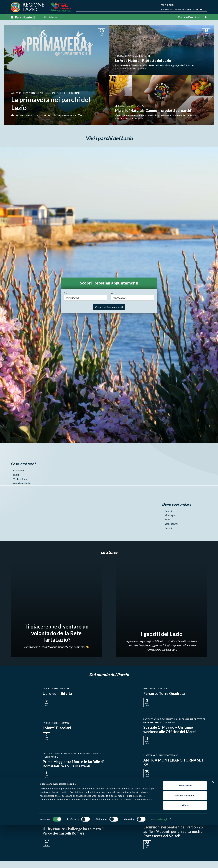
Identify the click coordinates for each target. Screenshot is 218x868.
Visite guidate (20, 479)
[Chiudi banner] (213, 825)
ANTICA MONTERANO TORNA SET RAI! (173, 762)
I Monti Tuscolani (57, 728)
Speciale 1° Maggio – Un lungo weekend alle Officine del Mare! (170, 729)
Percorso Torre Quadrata (164, 693)
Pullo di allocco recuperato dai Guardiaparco (68, 797)
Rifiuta (185, 848)
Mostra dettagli (159, 862)
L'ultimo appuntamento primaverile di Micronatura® (174, 797)
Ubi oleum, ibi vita (57, 693)
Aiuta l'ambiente (22, 483)
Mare (167, 519)
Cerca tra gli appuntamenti (109, 307)
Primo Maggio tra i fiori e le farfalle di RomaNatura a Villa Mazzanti (73, 764)
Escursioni (18, 470)
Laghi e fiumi (171, 524)
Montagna (170, 515)
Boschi (168, 511)
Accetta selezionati (185, 838)
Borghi (168, 528)
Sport (16, 475)
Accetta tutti (185, 828)
